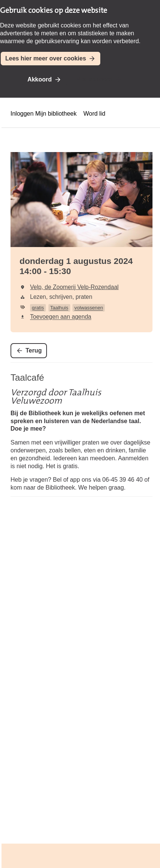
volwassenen (89, 308)
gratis (38, 308)
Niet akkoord (94, 79)
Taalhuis (59, 308)
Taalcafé (27, 377)
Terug (34, 350)
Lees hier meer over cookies (46, 58)
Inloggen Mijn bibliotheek (44, 114)
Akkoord (40, 79)
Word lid (94, 114)
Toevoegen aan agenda (61, 317)
